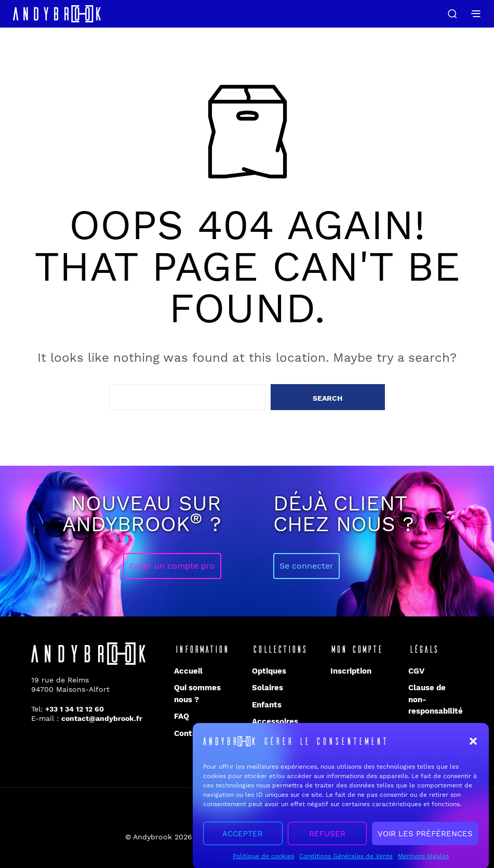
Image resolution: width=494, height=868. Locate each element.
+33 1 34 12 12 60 (75, 709)
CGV (416, 671)
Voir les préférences (425, 841)
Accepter (243, 841)
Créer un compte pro (172, 566)
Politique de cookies (263, 864)
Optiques (269, 671)
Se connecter (306, 566)
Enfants (267, 705)
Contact (190, 733)
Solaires (268, 688)
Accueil (188, 671)
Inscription (351, 671)
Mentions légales (423, 864)
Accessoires (275, 721)
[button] (473, 749)
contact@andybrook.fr (102, 718)
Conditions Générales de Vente (346, 864)
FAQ (182, 716)
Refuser (327, 841)
